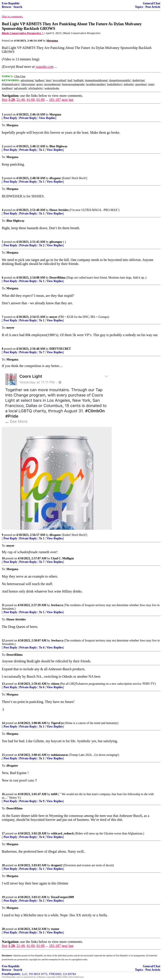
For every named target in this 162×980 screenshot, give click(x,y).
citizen (55, 684)
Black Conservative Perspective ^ (23, 33)
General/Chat (152, 3)
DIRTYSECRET (60, 349)
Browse (6, 7)
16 (3, 794)
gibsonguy (56, 242)
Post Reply (10, 118)
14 (3, 723)
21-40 (21, 100)
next (65, 100)
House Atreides (59, 210)
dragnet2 (57, 865)
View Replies (47, 118)
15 (3, 755)
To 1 (42, 150)
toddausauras (60, 755)
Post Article (153, 7)
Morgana (55, 114)
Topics (139, 7)
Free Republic (11, 3)
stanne (55, 929)
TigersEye (57, 723)
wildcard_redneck (63, 833)
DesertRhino (57, 278)
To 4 (42, 648)
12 (3, 640)
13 (3, 684)
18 (3, 865)
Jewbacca (57, 605)
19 (3, 897)
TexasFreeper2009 (62, 897)
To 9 (42, 801)
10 (3, 558)
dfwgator (55, 178)
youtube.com (45, 67)
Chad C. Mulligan (63, 558)
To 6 (42, 687)
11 (3, 605)
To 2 (42, 245)
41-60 (30, 100)
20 (3, 929)
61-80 (41, 100)
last (71, 100)
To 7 (42, 352)
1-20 (12, 100)
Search (18, 7)
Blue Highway (58, 146)
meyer (53, 317)
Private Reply (28, 118)
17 (3, 833)
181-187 (55, 100)
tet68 (54, 794)
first (5, 100)
